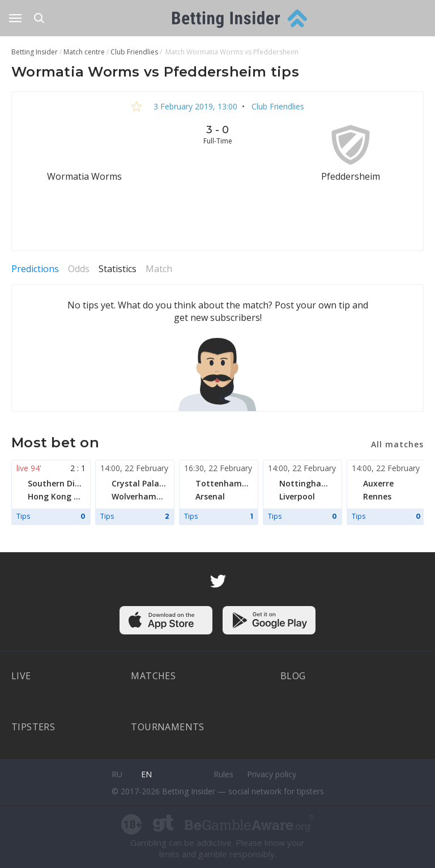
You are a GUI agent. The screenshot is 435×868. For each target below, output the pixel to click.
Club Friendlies (277, 106)
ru (117, 774)
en (146, 774)
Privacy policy (272, 774)
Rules (223, 774)
